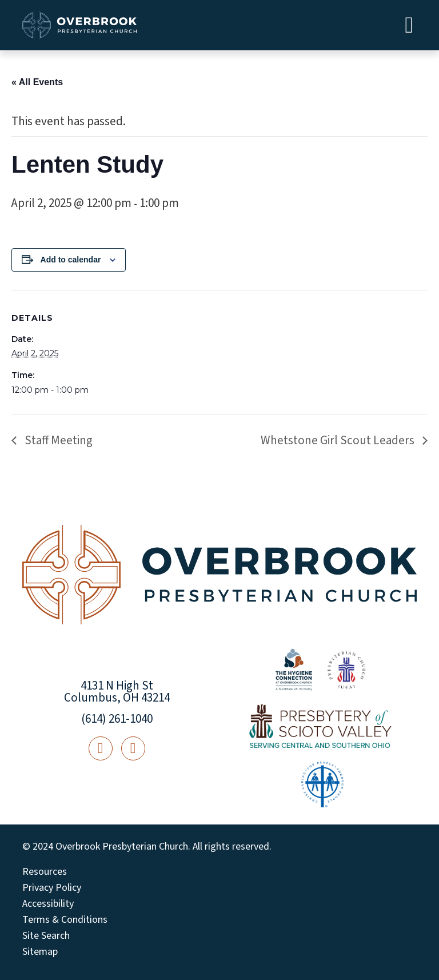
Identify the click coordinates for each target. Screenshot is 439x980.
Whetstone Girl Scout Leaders (339, 440)
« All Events (37, 82)
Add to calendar (71, 260)
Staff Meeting (57, 440)
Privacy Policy (52, 888)
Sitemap (40, 952)
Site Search (46, 936)
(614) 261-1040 (117, 719)
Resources (45, 872)
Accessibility (48, 904)
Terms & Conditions (65, 920)
